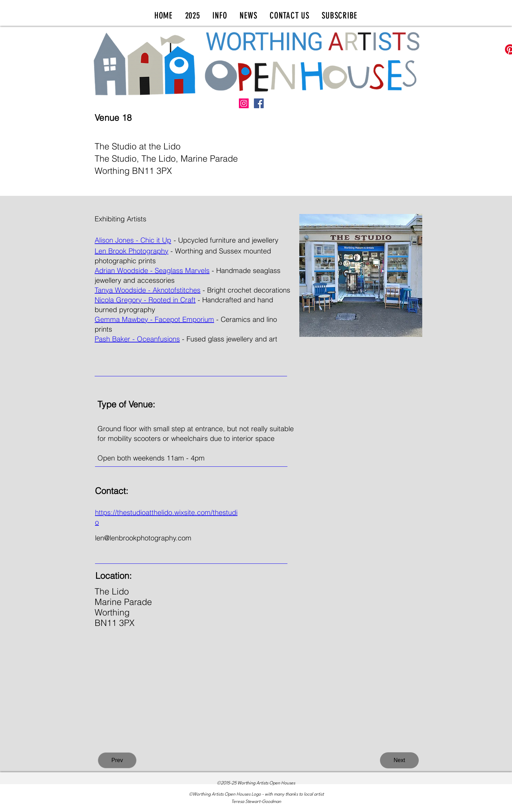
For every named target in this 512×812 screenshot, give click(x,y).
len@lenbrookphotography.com (143, 538)
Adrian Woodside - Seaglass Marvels (152, 270)
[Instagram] (244, 103)
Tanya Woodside (120, 290)
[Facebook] (259, 103)
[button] (193, 16)
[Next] (399, 760)
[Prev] (117, 760)
